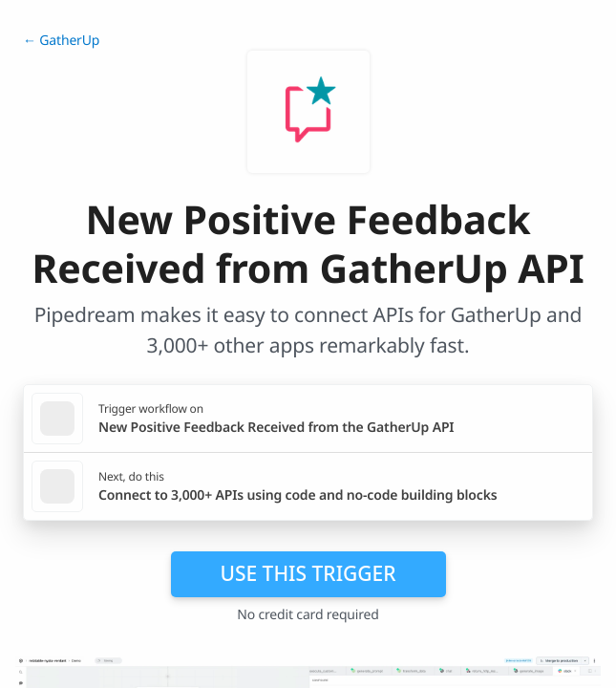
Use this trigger (308, 573)
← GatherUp (61, 41)
